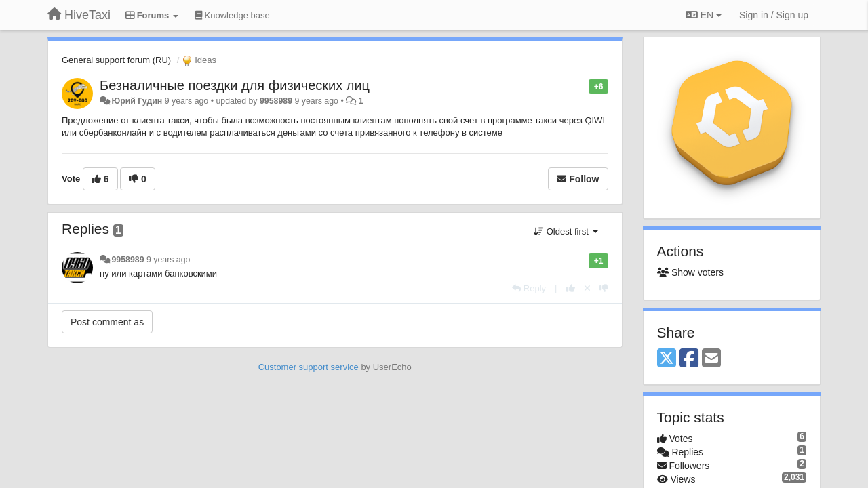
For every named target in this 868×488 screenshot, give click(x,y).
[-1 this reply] (604, 288)
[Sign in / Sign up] (774, 15)
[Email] (711, 359)
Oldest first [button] (566, 231)
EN (704, 15)
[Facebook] (689, 359)
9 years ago (169, 260)
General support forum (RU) (116, 60)
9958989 (276, 101)
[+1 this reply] (571, 288)
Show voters (690, 272)
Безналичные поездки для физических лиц (235, 85)
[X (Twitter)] (667, 359)
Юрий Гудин (137, 101)
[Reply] (529, 288)
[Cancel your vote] (587, 288)
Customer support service (309, 367)
